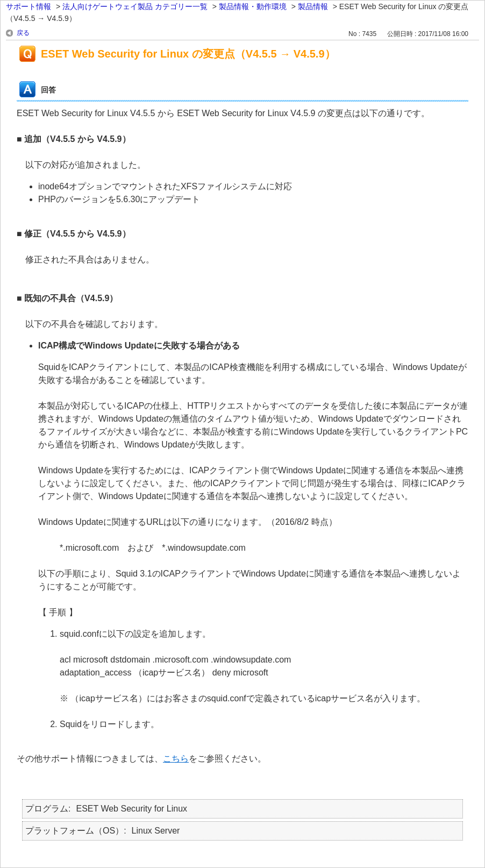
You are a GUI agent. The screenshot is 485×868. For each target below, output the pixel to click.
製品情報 (313, 6)
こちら (176, 759)
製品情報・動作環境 (253, 6)
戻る (23, 33)
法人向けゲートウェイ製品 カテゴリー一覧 (135, 6)
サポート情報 (28, 6)
